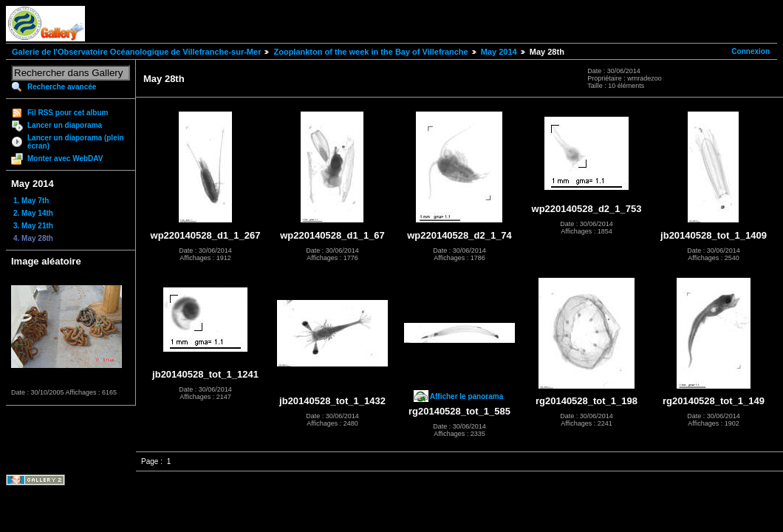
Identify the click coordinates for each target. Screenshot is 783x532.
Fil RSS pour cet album (68, 113)
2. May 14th (33, 213)
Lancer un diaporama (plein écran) (76, 142)
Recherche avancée (62, 87)
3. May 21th (33, 226)
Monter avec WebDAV (65, 158)
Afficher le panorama (466, 396)
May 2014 (499, 52)
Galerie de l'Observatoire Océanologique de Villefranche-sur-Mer (136, 52)
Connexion (750, 51)
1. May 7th (31, 201)
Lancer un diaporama (65, 125)
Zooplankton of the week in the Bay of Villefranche (370, 52)
